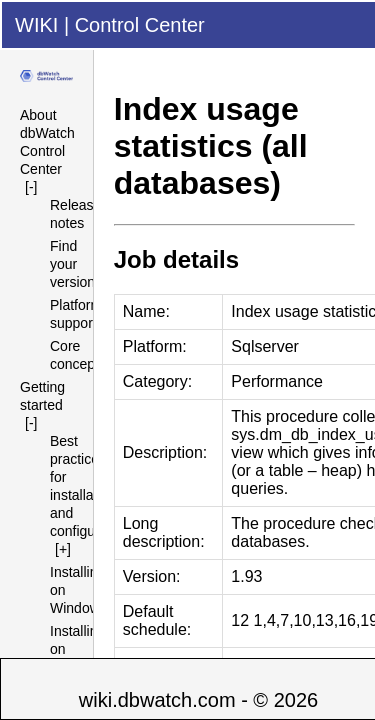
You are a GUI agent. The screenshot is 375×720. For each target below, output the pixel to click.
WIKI (36, 25)
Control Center (140, 25)
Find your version (72, 264)
